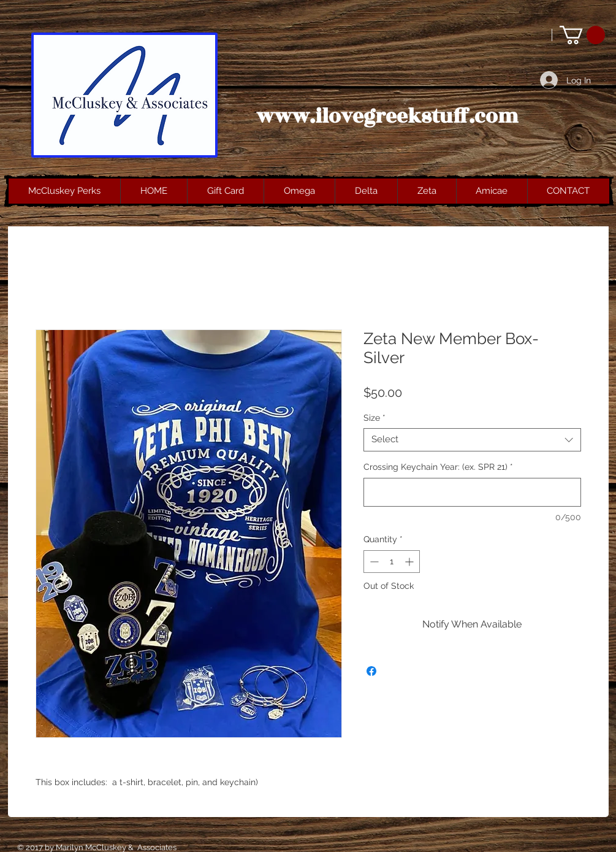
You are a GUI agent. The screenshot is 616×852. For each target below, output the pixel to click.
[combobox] (472, 440)
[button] (582, 35)
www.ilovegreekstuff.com (387, 117)
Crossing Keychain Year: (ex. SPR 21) (438, 467)
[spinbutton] (392, 562)
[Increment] (410, 562)
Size (375, 418)
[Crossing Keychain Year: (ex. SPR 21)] (472, 492)
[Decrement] (373, 562)
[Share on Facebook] (371, 671)
